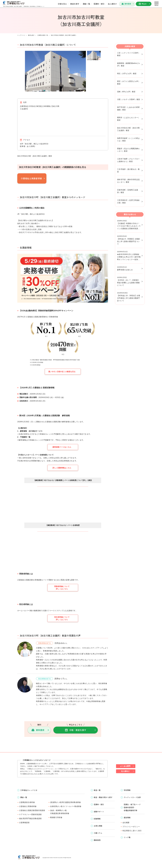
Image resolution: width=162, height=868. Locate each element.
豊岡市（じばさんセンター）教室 (128, 119)
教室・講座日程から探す (103, 797)
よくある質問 (125, 766)
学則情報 (127, 790)
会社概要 (126, 823)
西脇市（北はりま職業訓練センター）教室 (128, 150)
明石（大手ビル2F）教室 (127, 74)
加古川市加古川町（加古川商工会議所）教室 (128, 129)
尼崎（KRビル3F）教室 (126, 92)
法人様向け (112, 4)
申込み (144, 4)
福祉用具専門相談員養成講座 (30, 819)
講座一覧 (86, 4)
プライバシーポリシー (131, 827)
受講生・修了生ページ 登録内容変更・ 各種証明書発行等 (132, 807)
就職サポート (99, 812)
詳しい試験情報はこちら (62, 468)
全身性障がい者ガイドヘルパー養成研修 (66, 806)
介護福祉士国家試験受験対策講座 (32, 810)
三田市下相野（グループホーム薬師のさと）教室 (128, 160)
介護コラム (98, 833)
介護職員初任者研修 (27, 802)
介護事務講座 (24, 823)
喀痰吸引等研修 (56, 817)
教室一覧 (97, 790)
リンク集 (127, 837)
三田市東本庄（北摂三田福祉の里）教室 (128, 201)
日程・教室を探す (78, 730)
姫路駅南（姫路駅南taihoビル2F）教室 (129, 65)
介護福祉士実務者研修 (31, 178)
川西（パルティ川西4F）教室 (129, 99)
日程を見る (62, 4)
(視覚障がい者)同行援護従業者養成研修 (65, 802)
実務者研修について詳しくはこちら (62, 588)
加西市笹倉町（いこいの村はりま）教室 (128, 139)
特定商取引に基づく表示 (132, 831)
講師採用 (97, 840)
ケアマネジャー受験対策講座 (30, 814)
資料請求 (128, 4)
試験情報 (97, 819)
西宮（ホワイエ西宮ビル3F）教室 (129, 83)
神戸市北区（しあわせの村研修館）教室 (128, 108)
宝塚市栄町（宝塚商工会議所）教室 (127, 191)
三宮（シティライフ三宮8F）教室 (129, 54)
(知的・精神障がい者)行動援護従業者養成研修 (60, 812)
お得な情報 (98, 826)
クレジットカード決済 (132, 797)
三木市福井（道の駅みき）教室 (128, 170)
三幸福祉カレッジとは (29, 790)
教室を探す (75, 4)
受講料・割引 (99, 4)
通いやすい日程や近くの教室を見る (62, 372)
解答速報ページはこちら (62, 447)
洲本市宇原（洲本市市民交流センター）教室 (128, 181)
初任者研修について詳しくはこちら (62, 618)
